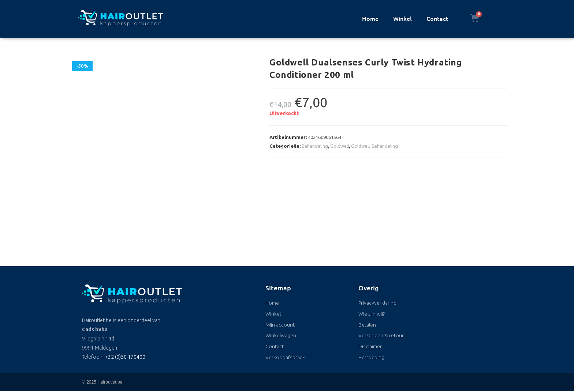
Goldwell (340, 146)
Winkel (402, 18)
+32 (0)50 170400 (125, 357)
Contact (437, 18)
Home (370, 18)
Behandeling (315, 146)
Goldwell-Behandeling (374, 146)
